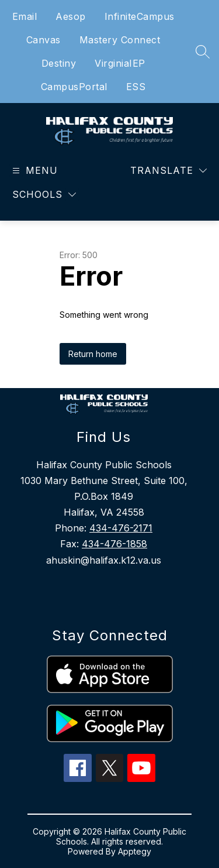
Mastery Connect (120, 40)
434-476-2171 (121, 528)
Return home (93, 354)
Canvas (44, 40)
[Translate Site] (168, 171)
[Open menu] (34, 171)
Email (25, 16)
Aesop (71, 16)
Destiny (59, 63)
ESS (136, 87)
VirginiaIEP (120, 63)
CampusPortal (74, 87)
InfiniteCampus (140, 16)
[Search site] (203, 52)
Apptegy (135, 851)
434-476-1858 (114, 544)
